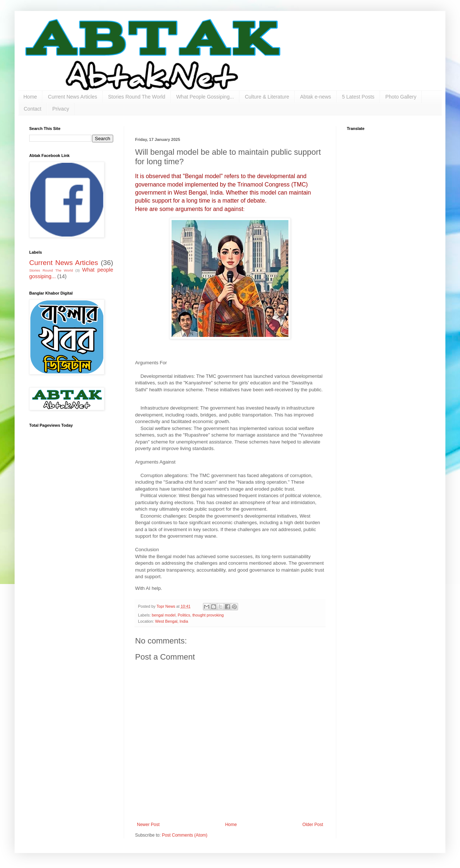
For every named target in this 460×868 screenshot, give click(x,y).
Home (30, 97)
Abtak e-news (316, 97)
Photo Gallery (401, 97)
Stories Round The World (137, 97)
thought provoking (208, 615)
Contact (32, 109)
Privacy (61, 109)
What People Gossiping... (205, 97)
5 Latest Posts (358, 97)
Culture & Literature (267, 97)
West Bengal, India (172, 621)
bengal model (164, 615)
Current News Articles (72, 97)
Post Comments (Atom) (185, 835)
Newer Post (148, 825)
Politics (184, 615)
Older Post (313, 825)
